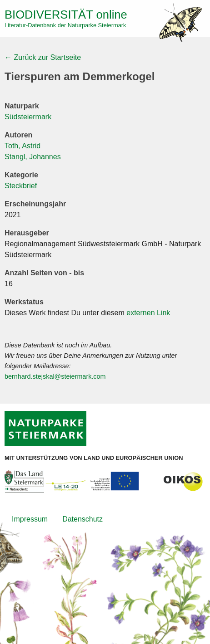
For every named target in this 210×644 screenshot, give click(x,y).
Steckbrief (21, 186)
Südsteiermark (28, 117)
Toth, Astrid (22, 146)
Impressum (30, 519)
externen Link (148, 313)
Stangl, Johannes (33, 157)
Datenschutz (82, 519)
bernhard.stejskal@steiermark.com (55, 376)
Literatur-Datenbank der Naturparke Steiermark (65, 25)
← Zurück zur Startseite (43, 57)
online (66, 15)
